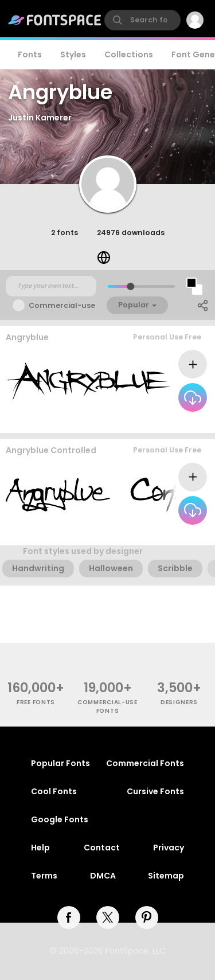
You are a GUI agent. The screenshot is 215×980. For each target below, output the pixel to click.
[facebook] (69, 917)
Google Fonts (60, 819)
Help (40, 848)
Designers (179, 702)
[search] (142, 20)
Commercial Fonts (145, 763)
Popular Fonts (60, 763)
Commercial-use (62, 305)
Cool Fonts (54, 791)
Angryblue (27, 337)
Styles (73, 54)
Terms (44, 876)
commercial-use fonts (107, 706)
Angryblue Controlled (51, 450)
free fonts (36, 702)
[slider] (130, 286)
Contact (102, 848)
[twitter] (108, 917)
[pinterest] (147, 917)
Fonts (30, 54)
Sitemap (166, 876)
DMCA (103, 876)
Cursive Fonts (155, 791)
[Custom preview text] (51, 286)
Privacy (169, 848)
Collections (129, 54)
